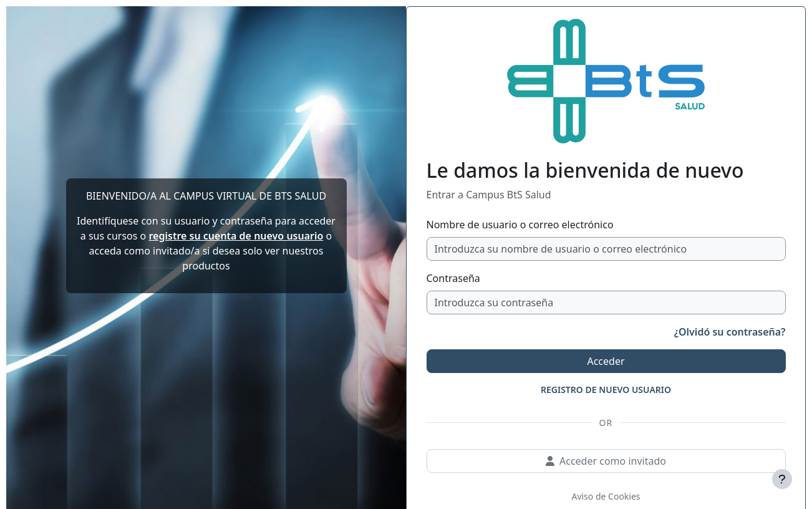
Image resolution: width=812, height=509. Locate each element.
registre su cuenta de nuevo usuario (236, 236)
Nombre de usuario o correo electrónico (520, 225)
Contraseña (453, 278)
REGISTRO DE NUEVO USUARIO (606, 390)
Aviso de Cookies (606, 496)
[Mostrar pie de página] (782, 479)
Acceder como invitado (606, 461)
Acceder (606, 361)
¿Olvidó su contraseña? (730, 332)
